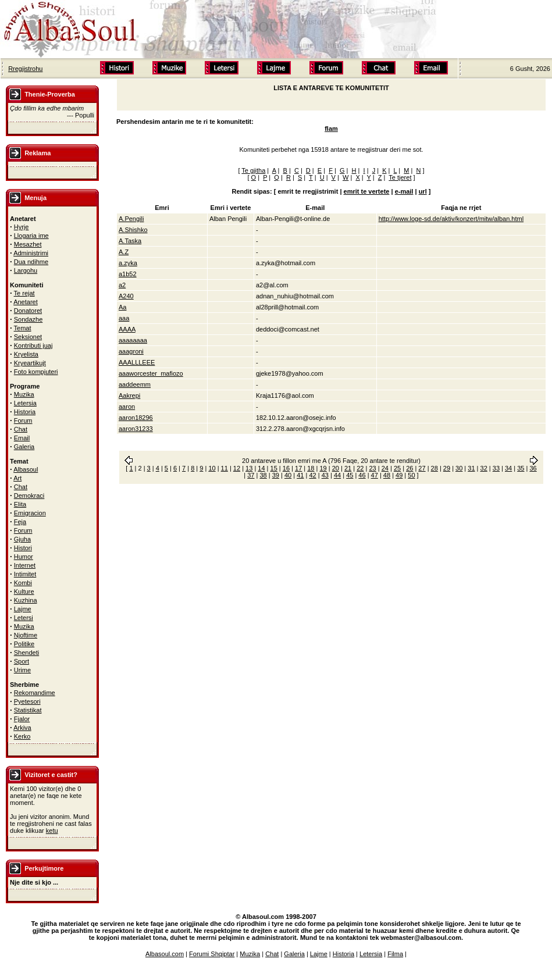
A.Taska (130, 241)
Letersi (24, 618)
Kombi (23, 583)
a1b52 (128, 274)
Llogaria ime (31, 236)
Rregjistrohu (25, 69)
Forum (23, 420)
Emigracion (30, 513)
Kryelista (26, 354)
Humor (24, 557)
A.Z (124, 252)
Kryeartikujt (30, 363)
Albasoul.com (165, 954)
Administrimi (31, 253)
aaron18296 (136, 418)
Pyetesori (27, 701)
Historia (25, 412)
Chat (21, 429)
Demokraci (29, 496)
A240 (126, 296)
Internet (25, 565)
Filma (395, 954)
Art (17, 478)
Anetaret (26, 302)
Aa (122, 307)
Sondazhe (29, 319)
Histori (23, 548)
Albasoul (26, 469)
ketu (52, 831)
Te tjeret (400, 177)
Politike (24, 644)
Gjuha (22, 539)
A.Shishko (133, 230)
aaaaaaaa (133, 340)
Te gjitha (253, 170)
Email (22, 438)
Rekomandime (35, 693)
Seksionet (28, 337)
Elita (20, 504)
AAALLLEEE (137, 362)
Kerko (22, 736)
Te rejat (24, 293)
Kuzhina (26, 600)
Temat (23, 328)
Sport (22, 661)
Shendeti (26, 653)
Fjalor (22, 719)
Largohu (26, 270)
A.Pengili (131, 219)
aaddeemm (135, 384)
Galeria (24, 447)
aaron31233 (136, 429)
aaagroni (131, 351)
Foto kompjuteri (36, 372)
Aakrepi (129, 395)
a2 (122, 285)
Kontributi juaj (33, 345)
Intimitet (25, 574)
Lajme (23, 609)
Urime (22, 670)
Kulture (24, 591)
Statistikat (28, 710)
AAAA (127, 329)
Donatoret (28, 311)
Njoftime (26, 635)
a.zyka (128, 263)
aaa (124, 318)
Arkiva (22, 728)
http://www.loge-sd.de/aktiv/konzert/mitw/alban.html (451, 219)
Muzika (24, 394)
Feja (20, 522)
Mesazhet (28, 244)
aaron (127, 407)
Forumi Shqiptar (212, 954)
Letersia (25, 403)
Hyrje (22, 227)
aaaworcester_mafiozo (151, 373)
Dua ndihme (31, 262)
